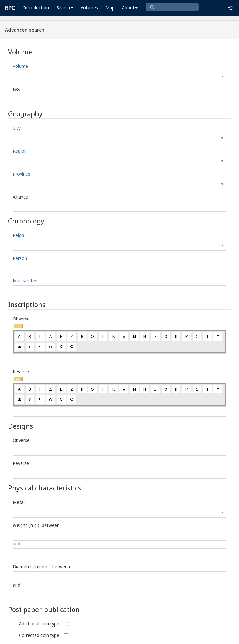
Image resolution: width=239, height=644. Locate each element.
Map (110, 8)
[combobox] (119, 76)
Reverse (21, 372)
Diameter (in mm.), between (41, 566)
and (16, 543)
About (130, 8)
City (17, 128)
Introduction (36, 8)
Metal (19, 502)
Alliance (20, 197)
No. (16, 89)
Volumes (89, 8)
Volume (20, 66)
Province (21, 174)
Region (20, 151)
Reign (18, 235)
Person (20, 258)
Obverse (21, 319)
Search (65, 8)
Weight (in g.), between (36, 525)
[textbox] (119, 76)
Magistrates (25, 281)
